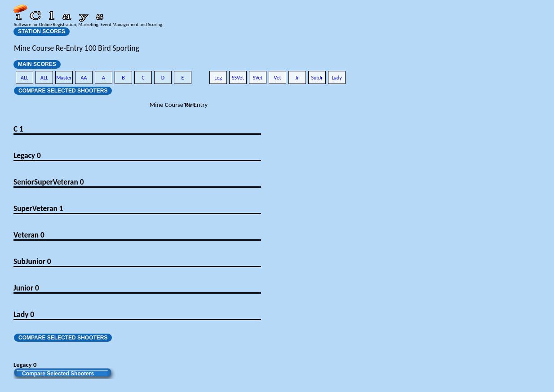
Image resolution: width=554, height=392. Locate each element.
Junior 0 (26, 288)
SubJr (317, 78)
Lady (337, 78)
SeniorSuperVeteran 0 (49, 182)
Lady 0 (24, 314)
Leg (218, 78)
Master (64, 78)
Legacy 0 (27, 155)
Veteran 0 (29, 235)
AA (84, 78)
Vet (277, 78)
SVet (258, 78)
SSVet (238, 78)
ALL (24, 78)
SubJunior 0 (32, 261)
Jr (297, 78)
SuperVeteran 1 (38, 208)
